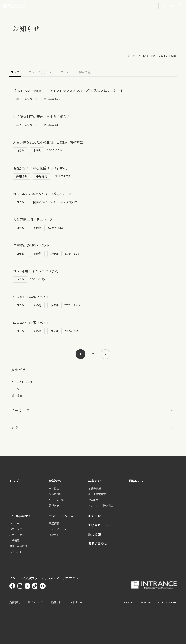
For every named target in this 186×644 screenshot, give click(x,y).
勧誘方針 (56, 603)
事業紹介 (94, 483)
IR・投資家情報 (20, 517)
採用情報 (85, 73)
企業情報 (55, 483)
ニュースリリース (40, 73)
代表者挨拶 (55, 496)
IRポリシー (76, 603)
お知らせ (94, 517)
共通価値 (54, 525)
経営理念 (54, 507)
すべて (15, 73)
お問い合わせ (98, 544)
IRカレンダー (17, 530)
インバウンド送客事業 (101, 507)
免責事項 (14, 603)
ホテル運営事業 (97, 496)
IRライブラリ (17, 535)
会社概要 (54, 490)
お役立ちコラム (99, 526)
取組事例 (54, 535)
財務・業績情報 (18, 546)
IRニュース (16, 525)
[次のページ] (105, 356)
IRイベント (16, 552)
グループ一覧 (56, 501)
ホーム (131, 56)
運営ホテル (135, 483)
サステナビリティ (61, 517)
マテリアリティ (58, 530)
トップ (14, 483)
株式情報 (14, 541)
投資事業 (93, 501)
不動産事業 (95, 490)
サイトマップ (35, 603)
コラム (65, 73)
